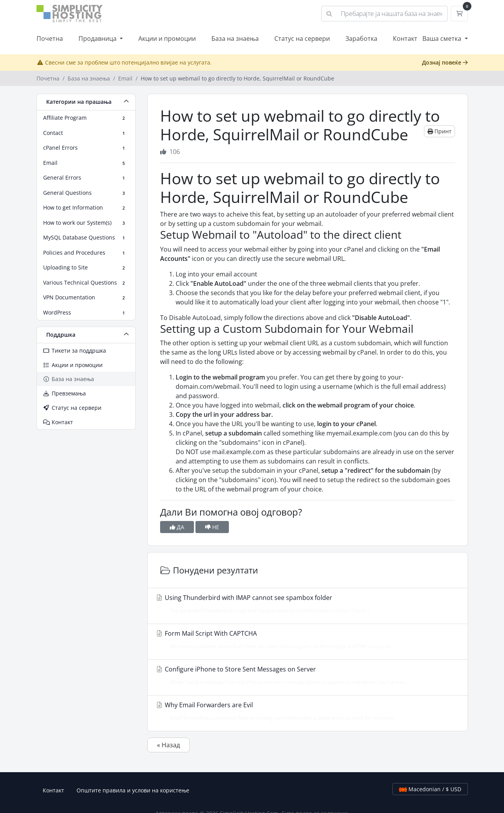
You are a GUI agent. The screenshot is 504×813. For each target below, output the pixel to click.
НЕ (212, 527)
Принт (439, 131)
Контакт (405, 38)
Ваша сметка (443, 38)
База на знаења (235, 38)
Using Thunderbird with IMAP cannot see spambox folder (305, 604)
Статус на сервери (302, 38)
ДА (177, 527)
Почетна (50, 38)
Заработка (361, 38)
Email (125, 78)
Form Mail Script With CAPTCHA (305, 640)
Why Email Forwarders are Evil (305, 711)
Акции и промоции (167, 38)
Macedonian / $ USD (430, 789)
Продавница (98, 38)
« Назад (168, 745)
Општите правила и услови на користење (133, 790)
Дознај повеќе (445, 62)
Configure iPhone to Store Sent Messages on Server (305, 675)
